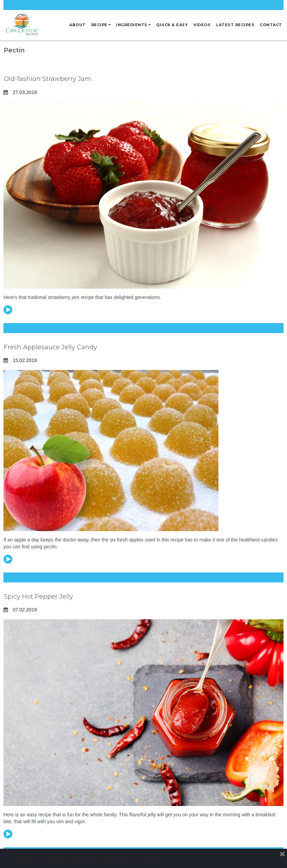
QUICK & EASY (172, 25)
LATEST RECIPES (235, 25)
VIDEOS (202, 25)
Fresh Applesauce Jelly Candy (50, 347)
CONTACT (271, 25)
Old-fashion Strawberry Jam (48, 79)
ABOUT (78, 25)
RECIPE (101, 25)
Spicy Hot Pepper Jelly (38, 597)
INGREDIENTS (133, 25)
